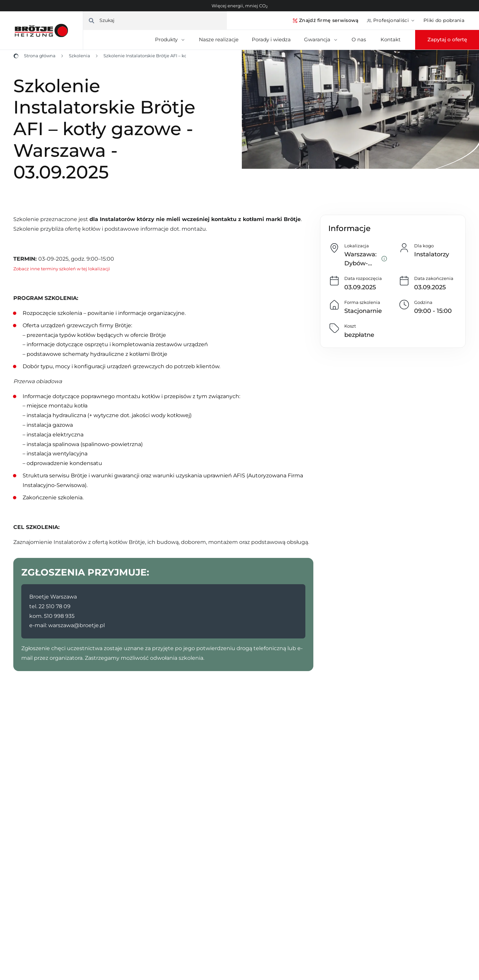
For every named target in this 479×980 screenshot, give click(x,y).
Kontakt (391, 39)
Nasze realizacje (219, 39)
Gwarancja (321, 39)
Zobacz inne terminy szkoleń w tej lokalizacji (62, 269)
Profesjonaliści (391, 20)
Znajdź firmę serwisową (325, 20)
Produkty (170, 39)
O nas (359, 39)
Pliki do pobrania (444, 20)
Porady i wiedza (271, 39)
